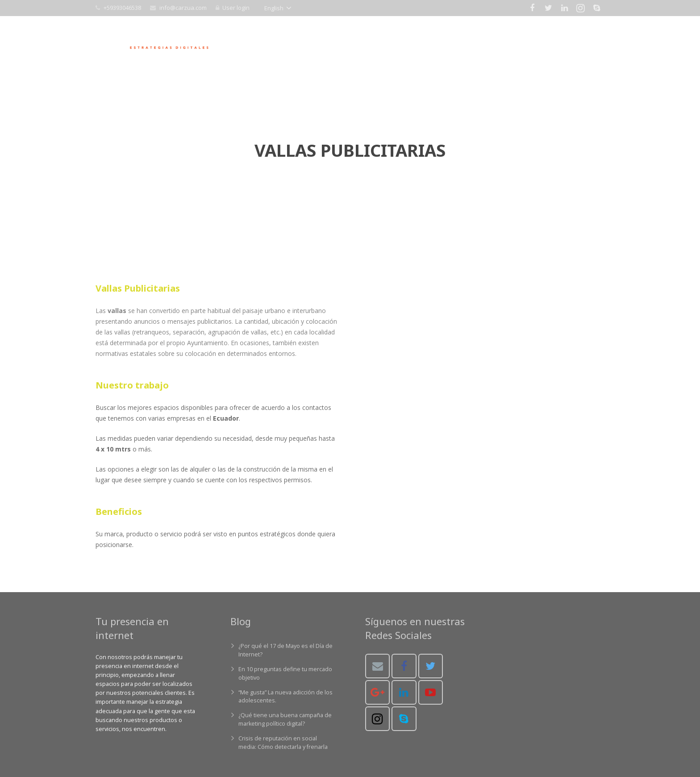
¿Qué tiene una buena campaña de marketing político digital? (285, 719)
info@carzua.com (183, 8)
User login (236, 8)
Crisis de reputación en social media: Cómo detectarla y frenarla (283, 743)
